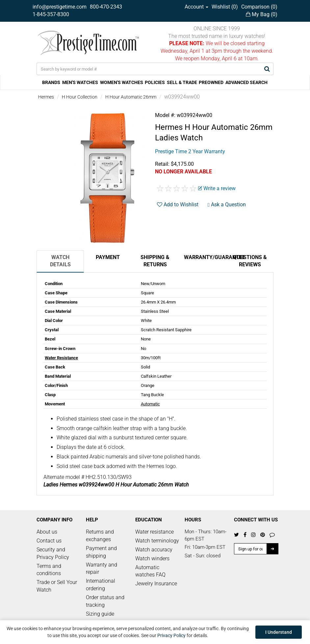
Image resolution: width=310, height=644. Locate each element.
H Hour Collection (80, 97)
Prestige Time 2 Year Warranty (190, 151)
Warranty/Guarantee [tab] (205, 257)
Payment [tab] (108, 257)
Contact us (49, 541)
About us (47, 532)
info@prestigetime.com (60, 7)
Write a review (217, 188)
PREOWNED (211, 82)
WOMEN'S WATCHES (122, 82)
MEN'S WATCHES (80, 82)
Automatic (150, 404)
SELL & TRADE (182, 82)
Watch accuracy (154, 550)
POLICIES (155, 82)
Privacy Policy (171, 635)
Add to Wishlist (178, 205)
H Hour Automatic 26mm (131, 97)
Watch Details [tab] (60, 261)
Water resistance (155, 532)
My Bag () (262, 14)
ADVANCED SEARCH (246, 82)
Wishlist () (225, 7)
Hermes (46, 97)
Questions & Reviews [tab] (250, 261)
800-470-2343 (106, 7)
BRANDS (51, 82)
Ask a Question (227, 205)
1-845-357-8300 (51, 14)
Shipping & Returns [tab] (155, 261)
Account (196, 7)
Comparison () (259, 7)
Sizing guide (100, 614)
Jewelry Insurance (156, 584)
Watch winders (152, 558)
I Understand (279, 632)
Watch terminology (157, 541)
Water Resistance (61, 358)
